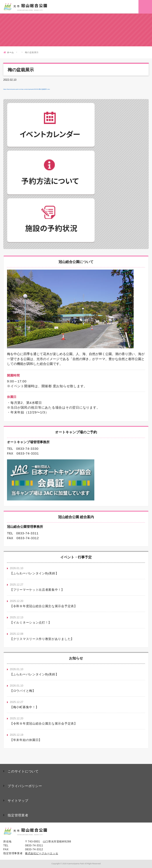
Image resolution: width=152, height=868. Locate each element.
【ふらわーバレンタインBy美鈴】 (34, 573)
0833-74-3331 (28, 453)
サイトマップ (18, 801)
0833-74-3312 (28, 538)
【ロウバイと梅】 (23, 691)
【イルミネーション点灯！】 (31, 622)
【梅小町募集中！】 (24, 707)
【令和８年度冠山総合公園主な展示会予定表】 (44, 606)
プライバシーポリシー (25, 786)
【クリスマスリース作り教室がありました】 (42, 639)
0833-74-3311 (27, 533)
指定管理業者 (18, 815)
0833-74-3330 (27, 449)
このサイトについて (23, 771)
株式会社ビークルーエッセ (42, 853)
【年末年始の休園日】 (26, 740)
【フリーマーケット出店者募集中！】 (37, 590)
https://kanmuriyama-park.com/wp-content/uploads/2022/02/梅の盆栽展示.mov (27, 89)
